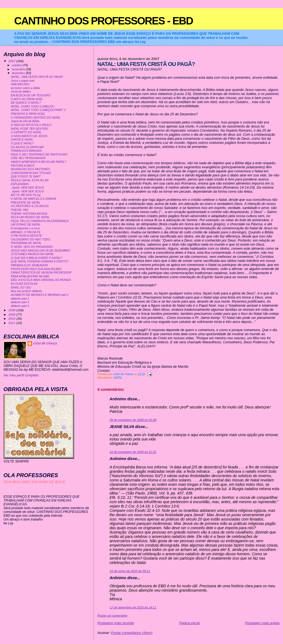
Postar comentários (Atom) (132, 633)
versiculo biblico (21, 92)
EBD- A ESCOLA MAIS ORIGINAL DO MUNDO (41, 280)
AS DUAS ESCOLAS (24, 284)
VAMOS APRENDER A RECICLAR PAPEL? (39, 162)
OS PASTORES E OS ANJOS (30, 206)
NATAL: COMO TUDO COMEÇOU (33, 107)
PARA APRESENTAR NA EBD (30, 276)
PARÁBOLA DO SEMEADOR (29, 265)
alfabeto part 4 (20, 306)
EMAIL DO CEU (21, 288)
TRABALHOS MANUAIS (26, 151)
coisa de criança (45, 343)
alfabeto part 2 (20, 299)
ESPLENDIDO (20, 184)
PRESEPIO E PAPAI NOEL (28, 114)
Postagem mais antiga (262, 623)
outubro (17, 65)
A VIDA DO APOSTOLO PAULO (31, 125)
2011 (12, 323)
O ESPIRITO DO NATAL (26, 132)
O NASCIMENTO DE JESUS (29, 136)
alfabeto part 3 (20, 302)
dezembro (19, 73)
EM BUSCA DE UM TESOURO (31, 95)
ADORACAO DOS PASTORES (30, 169)
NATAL (118, 378)
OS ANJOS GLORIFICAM (27, 147)
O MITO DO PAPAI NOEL (27, 99)
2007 (12, 61)
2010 (12, 318)
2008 (12, 310)
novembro (19, 69)
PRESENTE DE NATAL (26, 203)
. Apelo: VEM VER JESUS (27, 188)
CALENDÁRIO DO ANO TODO (31, 239)
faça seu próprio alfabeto (26, 291)
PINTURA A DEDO (23, 166)
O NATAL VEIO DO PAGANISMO (32, 247)
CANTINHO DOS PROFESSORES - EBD (104, 21)
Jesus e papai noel (23, 81)
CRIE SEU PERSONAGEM (28, 158)
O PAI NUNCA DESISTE (26, 236)
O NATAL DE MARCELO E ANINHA (34, 199)
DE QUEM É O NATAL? (26, 103)
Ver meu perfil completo (21, 375)
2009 (12, 314)
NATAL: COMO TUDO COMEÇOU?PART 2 (38, 110)
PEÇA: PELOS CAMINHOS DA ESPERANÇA (40, 221)
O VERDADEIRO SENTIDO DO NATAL (36, 118)
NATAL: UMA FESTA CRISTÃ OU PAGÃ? (37, 77)
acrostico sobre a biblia (25, 88)
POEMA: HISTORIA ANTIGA (29, 214)
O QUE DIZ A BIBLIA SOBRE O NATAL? (36, 258)
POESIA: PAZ (20, 210)
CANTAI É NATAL (22, 140)
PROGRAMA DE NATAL (26, 243)
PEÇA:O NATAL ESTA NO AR (30, 180)
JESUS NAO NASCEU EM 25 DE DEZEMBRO (41, 251)
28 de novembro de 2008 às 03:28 (133, 420)
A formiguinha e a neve (25, 228)
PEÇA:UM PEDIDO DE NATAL (30, 217)
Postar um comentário (112, 616)
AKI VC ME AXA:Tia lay (26, 195)
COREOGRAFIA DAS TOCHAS (31, 173)
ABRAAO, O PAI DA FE (26, 232)
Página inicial (189, 623)
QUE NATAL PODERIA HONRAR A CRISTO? (40, 261)
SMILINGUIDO (20, 84)
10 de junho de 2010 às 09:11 (130, 571)
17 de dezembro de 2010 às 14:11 (133, 607)
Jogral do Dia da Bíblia (25, 121)
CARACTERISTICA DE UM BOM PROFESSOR (41, 273)
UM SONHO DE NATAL (26, 225)
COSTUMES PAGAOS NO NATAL (32, 254)
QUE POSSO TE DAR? (26, 177)
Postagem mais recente (116, 623)
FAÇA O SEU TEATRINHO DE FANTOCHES (39, 155)
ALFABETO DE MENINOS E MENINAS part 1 (40, 295)
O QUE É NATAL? (22, 143)
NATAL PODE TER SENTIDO (30, 129)
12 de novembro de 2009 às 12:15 (133, 452)
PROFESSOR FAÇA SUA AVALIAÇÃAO (36, 269)
